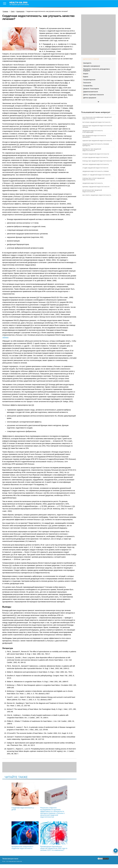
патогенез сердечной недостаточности (96, 122)
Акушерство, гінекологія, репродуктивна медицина (96, 70)
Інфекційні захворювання (92, 66)
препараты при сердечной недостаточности (92, 150)
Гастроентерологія (89, 80)
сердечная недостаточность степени (96, 171)
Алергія (86, 74)
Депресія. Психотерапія (91, 89)
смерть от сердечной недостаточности (96, 175)
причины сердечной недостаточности (96, 187)
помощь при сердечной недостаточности (97, 161)
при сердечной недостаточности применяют (94, 136)
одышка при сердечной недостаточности (97, 141)
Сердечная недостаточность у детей (15, 797)
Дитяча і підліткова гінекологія (93, 95)
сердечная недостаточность (93, 183)
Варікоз (86, 77)
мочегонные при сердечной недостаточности (92, 191)
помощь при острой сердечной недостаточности (93, 179)
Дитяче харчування (90, 98)
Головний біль (88, 86)
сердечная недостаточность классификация (93, 131)
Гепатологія (87, 83)
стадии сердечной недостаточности (95, 168)
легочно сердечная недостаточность (96, 164)
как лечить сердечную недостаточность (97, 195)
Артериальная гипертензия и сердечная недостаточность (64, 797)
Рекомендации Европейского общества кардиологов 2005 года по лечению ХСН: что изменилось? (39, 839)
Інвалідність (87, 63)
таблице (5, 337)
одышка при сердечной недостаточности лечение (97, 126)
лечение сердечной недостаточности (96, 154)
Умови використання (10, 862)
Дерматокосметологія (91, 92)
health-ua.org (21, 3)
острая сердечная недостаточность (95, 157)
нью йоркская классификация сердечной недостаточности (97, 118)
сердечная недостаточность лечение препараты (96, 145)
